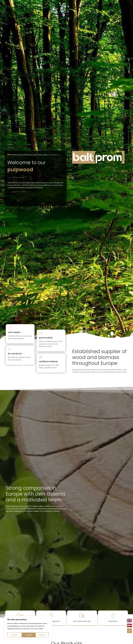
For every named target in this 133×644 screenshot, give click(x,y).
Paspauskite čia (54, 155)
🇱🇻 (129, 625)
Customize (14, 635)
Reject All (28, 635)
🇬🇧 (129, 621)
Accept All (43, 635)
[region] (28, 628)
